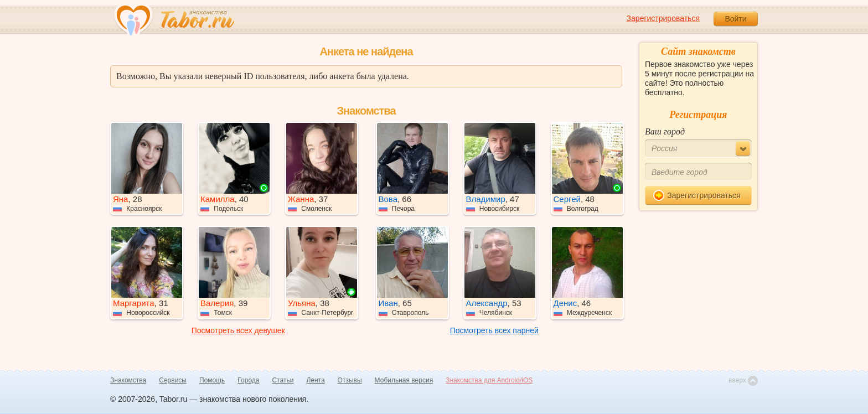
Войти (735, 19)
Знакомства (128, 380)
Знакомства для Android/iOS (489, 380)
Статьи (283, 380)
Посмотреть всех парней (494, 330)
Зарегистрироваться (663, 18)
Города (248, 380)
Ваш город (665, 131)
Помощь (212, 380)
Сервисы (173, 380)
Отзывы (350, 380)
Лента (315, 380)
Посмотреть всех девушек (238, 330)
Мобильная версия (404, 380)
